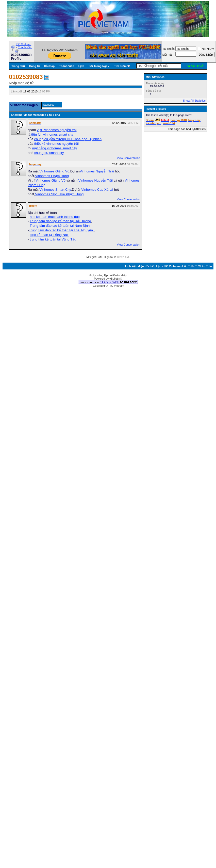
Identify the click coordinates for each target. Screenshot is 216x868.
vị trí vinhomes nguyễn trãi (57, 130)
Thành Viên (25, 47)
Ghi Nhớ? (206, 49)
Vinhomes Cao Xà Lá (97, 190)
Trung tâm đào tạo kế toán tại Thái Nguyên (61, 230)
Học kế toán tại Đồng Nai (49, 235)
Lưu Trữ (187, 266)
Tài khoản (169, 49)
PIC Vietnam (24, 44)
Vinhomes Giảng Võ (54, 171)
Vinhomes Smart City (55, 190)
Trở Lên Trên (204, 266)
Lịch (81, 66)
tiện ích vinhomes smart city (52, 134)
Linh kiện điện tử (136, 266)
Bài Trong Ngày (99, 66)
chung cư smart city (49, 153)
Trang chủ (18, 66)
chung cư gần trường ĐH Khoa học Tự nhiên (68, 139)
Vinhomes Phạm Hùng (52, 176)
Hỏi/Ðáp (49, 66)
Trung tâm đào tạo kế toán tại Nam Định (60, 226)
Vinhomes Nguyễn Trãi (97, 171)
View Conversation (128, 158)
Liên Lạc (155, 266)
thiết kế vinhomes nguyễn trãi (56, 144)
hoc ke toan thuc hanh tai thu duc (55, 217)
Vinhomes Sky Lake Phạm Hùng (59, 194)
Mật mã (167, 55)
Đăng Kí (35, 66)
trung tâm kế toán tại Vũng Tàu (53, 239)
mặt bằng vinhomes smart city (55, 148)
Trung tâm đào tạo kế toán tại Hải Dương (60, 221)
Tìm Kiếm (120, 66)
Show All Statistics (194, 101)
